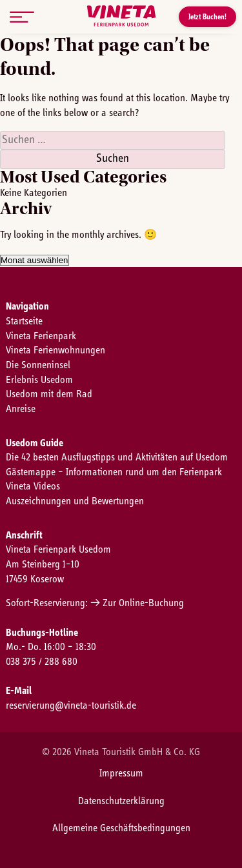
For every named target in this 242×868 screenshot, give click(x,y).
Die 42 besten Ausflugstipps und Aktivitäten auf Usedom (117, 457)
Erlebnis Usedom (39, 380)
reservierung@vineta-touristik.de (71, 705)
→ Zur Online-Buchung (137, 603)
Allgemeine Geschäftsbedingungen (121, 828)
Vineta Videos (33, 486)
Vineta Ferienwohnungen (55, 350)
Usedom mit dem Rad (49, 394)
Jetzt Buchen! (207, 17)
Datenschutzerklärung (121, 801)
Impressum (121, 773)
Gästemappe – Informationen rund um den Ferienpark (114, 472)
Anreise (21, 409)
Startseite (24, 321)
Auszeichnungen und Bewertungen (75, 501)
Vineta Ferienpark (41, 336)
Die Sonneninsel (38, 365)
